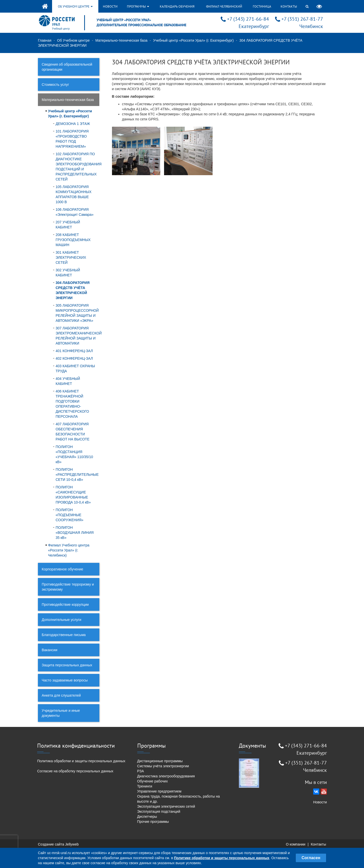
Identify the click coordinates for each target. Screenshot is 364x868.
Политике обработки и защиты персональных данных (222, 858)
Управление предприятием (159, 791)
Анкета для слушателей (61, 695)
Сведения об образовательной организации (67, 67)
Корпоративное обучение (62, 569)
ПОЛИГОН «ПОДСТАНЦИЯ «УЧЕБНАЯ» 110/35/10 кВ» (74, 454)
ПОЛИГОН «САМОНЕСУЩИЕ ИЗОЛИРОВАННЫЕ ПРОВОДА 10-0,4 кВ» (73, 495)
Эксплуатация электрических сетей (166, 806)
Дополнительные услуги (62, 620)
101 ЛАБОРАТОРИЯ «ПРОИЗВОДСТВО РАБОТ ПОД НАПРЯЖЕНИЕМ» (72, 139)
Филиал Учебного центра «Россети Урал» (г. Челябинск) (69, 550)
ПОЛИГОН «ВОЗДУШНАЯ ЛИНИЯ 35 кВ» (75, 533)
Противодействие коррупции (65, 604)
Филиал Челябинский (224, 6)
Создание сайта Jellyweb (58, 844)
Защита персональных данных (67, 665)
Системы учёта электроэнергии (163, 766)
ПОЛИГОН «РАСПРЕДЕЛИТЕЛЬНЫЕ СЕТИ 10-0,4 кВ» (77, 475)
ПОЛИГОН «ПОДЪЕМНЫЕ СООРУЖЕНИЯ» (70, 515)
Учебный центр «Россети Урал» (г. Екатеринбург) (194, 40)
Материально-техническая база (121, 40)
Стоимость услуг (55, 85)
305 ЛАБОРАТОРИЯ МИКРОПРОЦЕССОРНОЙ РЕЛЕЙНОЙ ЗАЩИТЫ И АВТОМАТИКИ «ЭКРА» (77, 313)
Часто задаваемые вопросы (65, 680)
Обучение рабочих (153, 781)
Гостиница (262, 6)
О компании (296, 844)
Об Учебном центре (73, 40)
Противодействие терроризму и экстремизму (68, 587)
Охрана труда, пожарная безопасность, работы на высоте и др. (179, 799)
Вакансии (50, 650)
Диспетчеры (147, 817)
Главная (45, 40)
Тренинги (145, 786)
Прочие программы (153, 822)
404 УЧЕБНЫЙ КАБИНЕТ (68, 381)
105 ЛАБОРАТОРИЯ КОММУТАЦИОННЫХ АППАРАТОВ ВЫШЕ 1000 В (74, 194)
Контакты (289, 6)
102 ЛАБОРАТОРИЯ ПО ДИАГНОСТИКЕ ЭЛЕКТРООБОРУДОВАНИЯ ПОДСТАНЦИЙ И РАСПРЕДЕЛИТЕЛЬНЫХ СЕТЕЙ (78, 167)
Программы (138, 6)
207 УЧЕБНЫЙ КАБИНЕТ (68, 225)
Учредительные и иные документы (61, 713)
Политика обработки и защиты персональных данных (81, 761)
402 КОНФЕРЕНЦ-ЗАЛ (74, 358)
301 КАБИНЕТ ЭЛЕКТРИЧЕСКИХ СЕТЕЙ (71, 257)
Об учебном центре (75, 6)
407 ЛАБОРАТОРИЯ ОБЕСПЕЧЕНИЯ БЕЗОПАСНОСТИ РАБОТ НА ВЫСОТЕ (73, 432)
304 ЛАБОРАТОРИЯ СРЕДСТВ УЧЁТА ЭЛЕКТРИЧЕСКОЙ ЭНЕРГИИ (73, 290)
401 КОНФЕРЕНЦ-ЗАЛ (74, 351)
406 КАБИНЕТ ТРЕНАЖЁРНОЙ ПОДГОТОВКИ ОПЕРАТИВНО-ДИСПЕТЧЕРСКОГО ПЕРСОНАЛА (72, 404)
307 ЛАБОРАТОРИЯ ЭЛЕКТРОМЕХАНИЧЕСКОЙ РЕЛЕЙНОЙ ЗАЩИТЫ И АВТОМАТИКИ (78, 336)
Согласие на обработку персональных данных (75, 771)
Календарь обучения (177, 6)
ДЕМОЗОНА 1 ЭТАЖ (73, 124)
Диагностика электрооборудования (166, 776)
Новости (110, 6)
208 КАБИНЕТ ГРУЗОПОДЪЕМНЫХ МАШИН (73, 240)
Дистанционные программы (160, 761)
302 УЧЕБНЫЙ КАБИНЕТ (68, 273)
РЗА (141, 771)
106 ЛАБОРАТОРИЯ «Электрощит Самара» (75, 212)
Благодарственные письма (64, 635)
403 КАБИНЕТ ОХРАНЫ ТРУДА (75, 369)
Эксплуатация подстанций (159, 811)
